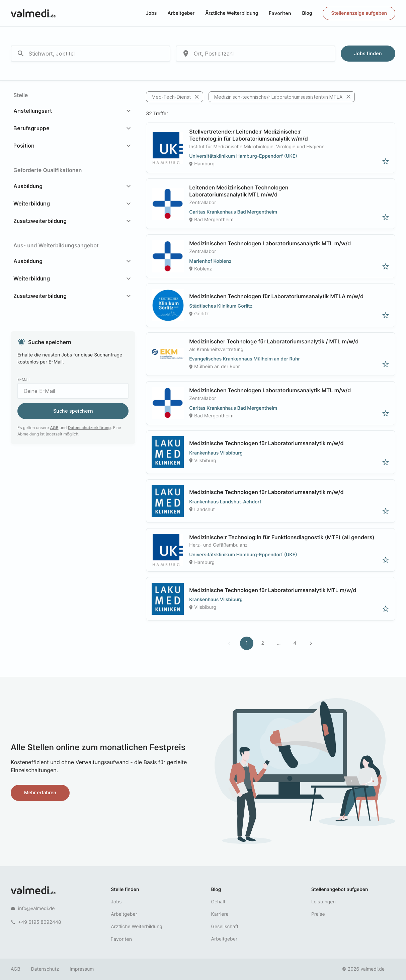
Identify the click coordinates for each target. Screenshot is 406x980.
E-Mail (23, 379)
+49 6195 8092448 (39, 922)
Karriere (220, 914)
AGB (54, 428)
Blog (307, 13)
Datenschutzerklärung (89, 428)
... (279, 643)
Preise (318, 914)
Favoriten (280, 13)
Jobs (151, 13)
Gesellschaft (225, 927)
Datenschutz (45, 969)
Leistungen (323, 902)
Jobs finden (368, 53)
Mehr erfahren (40, 793)
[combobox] (91, 54)
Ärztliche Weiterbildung (232, 13)
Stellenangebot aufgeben (340, 889)
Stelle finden (125, 889)
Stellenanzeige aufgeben (359, 13)
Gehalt (218, 902)
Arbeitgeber (181, 13)
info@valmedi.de (36, 909)
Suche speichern (73, 411)
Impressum (82, 969)
